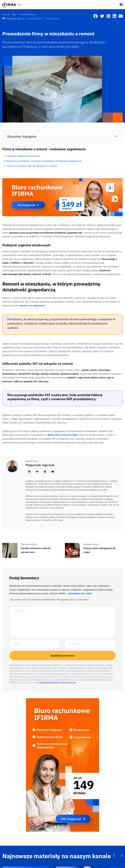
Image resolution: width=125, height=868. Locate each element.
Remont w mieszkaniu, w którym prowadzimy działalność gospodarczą (44, 161)
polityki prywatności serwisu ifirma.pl (57, 683)
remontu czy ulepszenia (32, 305)
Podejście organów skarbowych (23, 156)
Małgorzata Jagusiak (14, 19)
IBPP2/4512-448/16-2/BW (62, 435)
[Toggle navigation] (121, 5)
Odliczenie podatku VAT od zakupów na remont (32, 166)
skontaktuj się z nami (80, 593)
